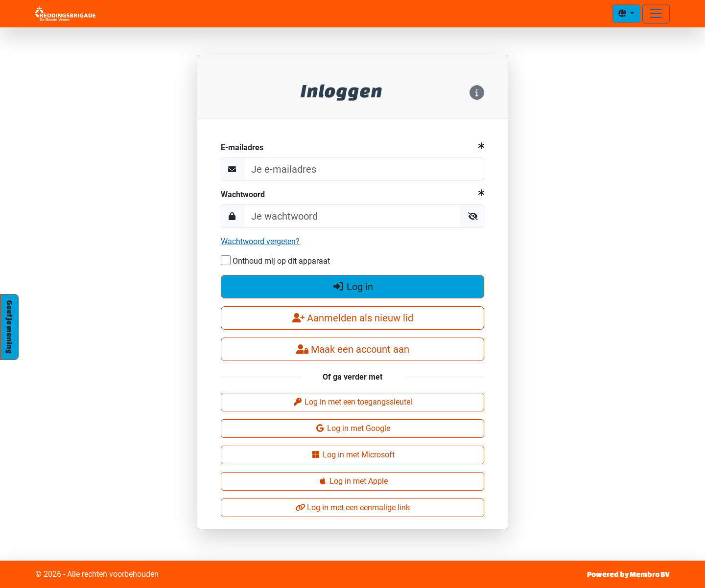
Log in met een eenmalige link (352, 508)
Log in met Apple (353, 481)
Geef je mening (10, 327)
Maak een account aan (353, 349)
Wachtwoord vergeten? (260, 241)
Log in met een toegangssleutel (352, 402)
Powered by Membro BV (628, 574)
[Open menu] (656, 14)
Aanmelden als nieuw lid (353, 318)
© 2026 (97, 574)
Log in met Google (353, 428)
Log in (352, 287)
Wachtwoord (243, 194)
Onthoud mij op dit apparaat (275, 260)
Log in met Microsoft (353, 455)
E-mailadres (242, 147)
